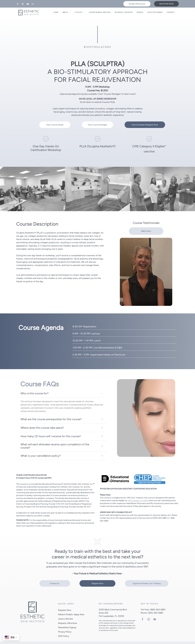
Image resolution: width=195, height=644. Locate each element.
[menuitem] (56, 12)
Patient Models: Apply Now (71, 609)
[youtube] (28, 4)
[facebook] (18, 4)
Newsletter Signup (67, 622)
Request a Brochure (68, 618)
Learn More (149, 151)
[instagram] (23, 4)
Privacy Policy (65, 626)
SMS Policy (64, 631)
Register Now (65, 605)
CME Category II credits (138, 495)
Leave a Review (66, 613)
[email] (33, 4)
